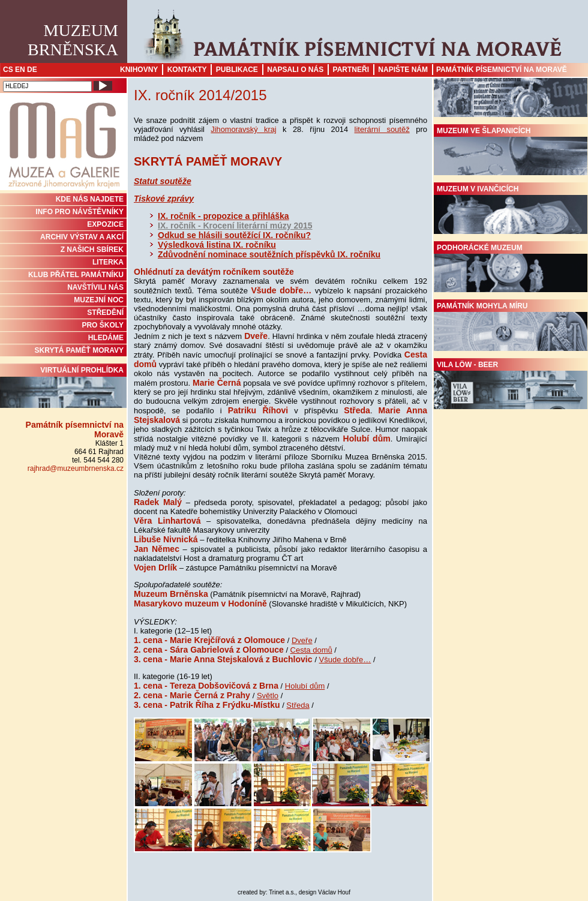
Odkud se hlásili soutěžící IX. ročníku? (234, 235)
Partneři (351, 70)
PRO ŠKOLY (103, 325)
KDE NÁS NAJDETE (90, 199)
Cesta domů (311, 650)
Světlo (268, 696)
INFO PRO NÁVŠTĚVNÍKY (79, 212)
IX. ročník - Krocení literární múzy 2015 (235, 226)
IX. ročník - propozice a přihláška (223, 216)
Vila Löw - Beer (511, 385)
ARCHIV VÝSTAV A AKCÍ (82, 237)
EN (20, 70)
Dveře (302, 640)
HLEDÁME (106, 338)
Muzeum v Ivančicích (511, 209)
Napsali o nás (295, 70)
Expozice (105, 224)
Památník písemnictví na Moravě (502, 70)
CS (8, 70)
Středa (298, 705)
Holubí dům (305, 686)
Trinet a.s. (282, 892)
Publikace (237, 70)
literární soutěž (382, 129)
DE (32, 70)
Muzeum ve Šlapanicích (511, 151)
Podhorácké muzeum (511, 268)
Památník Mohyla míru (511, 326)
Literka (108, 262)
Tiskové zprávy (164, 199)
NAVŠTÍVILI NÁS (95, 287)
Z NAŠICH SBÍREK (92, 250)
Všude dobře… (345, 660)
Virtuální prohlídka (63, 387)
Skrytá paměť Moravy (79, 350)
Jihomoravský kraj (243, 129)
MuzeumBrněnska (73, 40)
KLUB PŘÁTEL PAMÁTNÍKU (76, 275)
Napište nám (403, 70)
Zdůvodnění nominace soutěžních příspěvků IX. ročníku (269, 254)
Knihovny (139, 70)
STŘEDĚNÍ (105, 313)
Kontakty (187, 70)
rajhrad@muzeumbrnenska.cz (76, 468)
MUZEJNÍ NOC (99, 300)
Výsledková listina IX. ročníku (217, 245)
